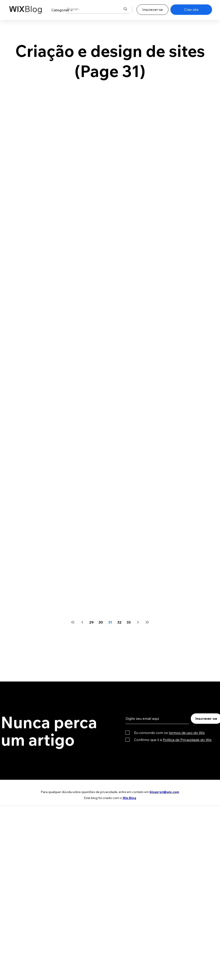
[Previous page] (82, 622)
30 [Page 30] (101, 622)
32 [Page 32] (119, 622)
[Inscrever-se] (152, 10)
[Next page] (138, 622)
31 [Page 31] (110, 622)
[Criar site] (191, 10)
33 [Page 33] (129, 622)
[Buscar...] (91, 9)
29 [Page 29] (91, 622)
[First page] (73, 622)
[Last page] (147, 622)
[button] (62, 10)
